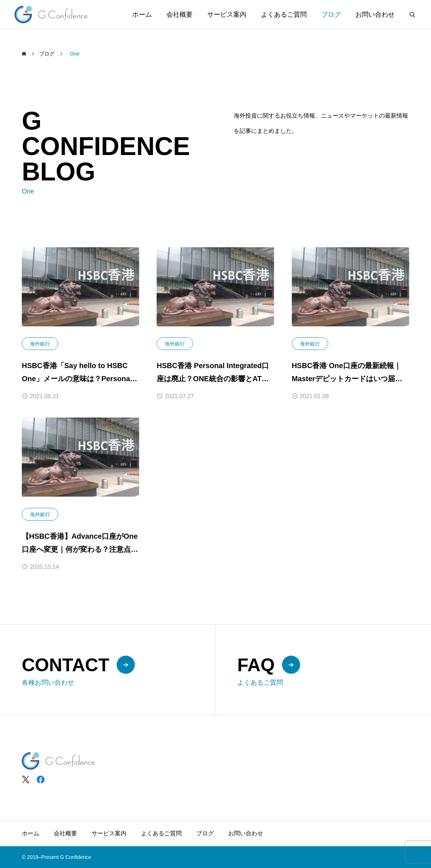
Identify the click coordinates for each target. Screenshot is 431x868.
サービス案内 (227, 15)
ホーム (142, 15)
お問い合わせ (375, 15)
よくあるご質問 (284, 15)
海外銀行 (40, 344)
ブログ (331, 15)
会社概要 (180, 15)
